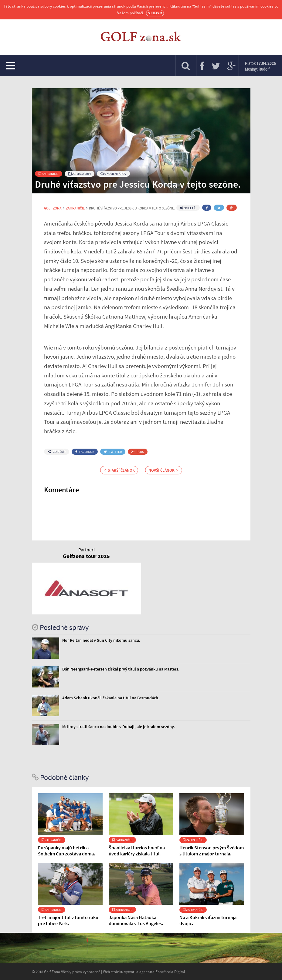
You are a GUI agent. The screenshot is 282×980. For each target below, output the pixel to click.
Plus (138, 452)
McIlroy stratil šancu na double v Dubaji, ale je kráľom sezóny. (119, 727)
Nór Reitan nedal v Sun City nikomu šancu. (101, 640)
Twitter (113, 452)
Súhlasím (155, 13)
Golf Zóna (53, 208)
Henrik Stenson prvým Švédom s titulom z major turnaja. (212, 851)
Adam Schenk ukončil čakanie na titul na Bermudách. (111, 698)
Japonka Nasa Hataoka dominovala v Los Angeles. (136, 920)
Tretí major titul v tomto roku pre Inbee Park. (68, 920)
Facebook (85, 452)
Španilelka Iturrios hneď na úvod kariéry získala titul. (137, 851)
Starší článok (120, 470)
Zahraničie (49, 174)
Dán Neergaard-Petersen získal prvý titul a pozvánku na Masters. (121, 669)
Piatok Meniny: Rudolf (260, 66)
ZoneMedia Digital (170, 972)
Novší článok (163, 470)
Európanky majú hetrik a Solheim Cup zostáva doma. (66, 851)
